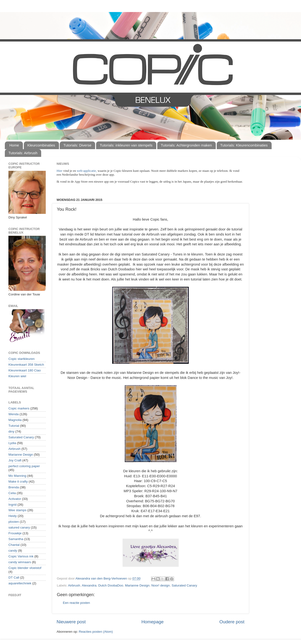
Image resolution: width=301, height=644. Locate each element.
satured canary (19, 527)
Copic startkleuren (22, 359)
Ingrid (13, 505)
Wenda (14, 414)
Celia (12, 493)
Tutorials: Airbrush (23, 153)
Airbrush (74, 585)
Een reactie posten (76, 603)
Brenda (14, 487)
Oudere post (232, 622)
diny (11, 431)
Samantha (16, 539)
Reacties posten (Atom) (96, 632)
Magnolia (15, 420)
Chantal (14, 545)
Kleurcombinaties (41, 145)
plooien (14, 522)
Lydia (12, 443)
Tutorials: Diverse (77, 145)
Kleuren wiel (17, 376)
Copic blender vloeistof (25, 568)
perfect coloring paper (24, 466)
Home (14, 145)
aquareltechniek (20, 583)
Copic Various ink (21, 556)
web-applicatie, (87, 171)
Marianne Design (137, 585)
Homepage (152, 622)
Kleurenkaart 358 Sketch (26, 365)
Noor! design (161, 585)
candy (13, 551)
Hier (60, 171)
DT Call (14, 577)
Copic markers (19, 408)
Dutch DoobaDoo (111, 585)
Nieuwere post (71, 622)
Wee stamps (17, 510)
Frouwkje (15, 533)
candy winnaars (20, 562)
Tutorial (14, 426)
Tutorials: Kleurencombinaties (244, 145)
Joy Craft (15, 460)
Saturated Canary (184, 585)
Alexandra (89, 585)
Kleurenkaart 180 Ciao (25, 370)
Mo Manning (17, 476)
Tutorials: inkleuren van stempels (126, 145)
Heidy (13, 516)
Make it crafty (18, 481)
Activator (15, 499)
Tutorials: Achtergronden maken (186, 145)
